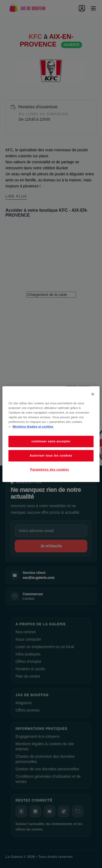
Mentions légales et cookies (33, 426)
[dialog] (51, 434)
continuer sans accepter (51, 441)
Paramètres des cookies (50, 469)
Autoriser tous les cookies (51, 455)
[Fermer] (93, 394)
